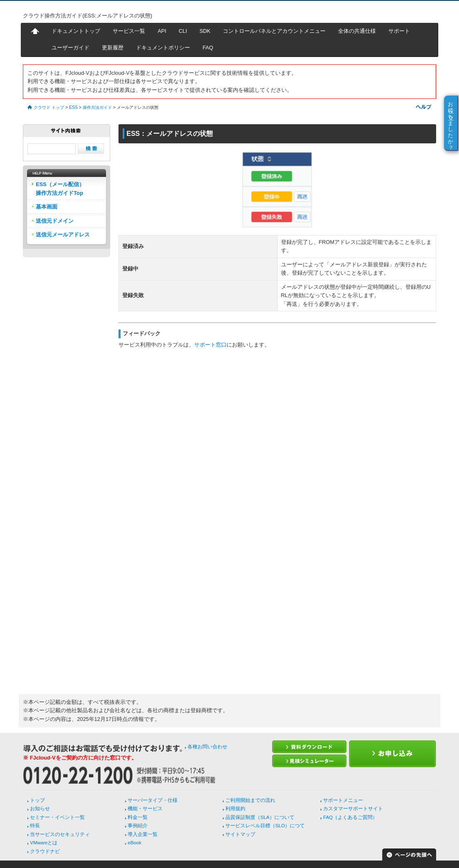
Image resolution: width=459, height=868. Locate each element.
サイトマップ (240, 834)
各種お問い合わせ (207, 747)
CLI (183, 31)
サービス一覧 (129, 31)
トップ (37, 800)
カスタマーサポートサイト (353, 809)
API (162, 31)
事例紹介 (138, 826)
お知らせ (40, 809)
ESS (73, 107)
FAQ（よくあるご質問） (350, 817)
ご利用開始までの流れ (250, 800)
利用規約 (235, 809)
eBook (134, 843)
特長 (35, 826)
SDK (205, 31)
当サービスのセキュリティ (60, 834)
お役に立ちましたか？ (451, 123)
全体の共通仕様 (357, 31)
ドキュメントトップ (76, 31)
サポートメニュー (343, 800)
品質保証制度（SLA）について (260, 817)
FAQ (208, 48)
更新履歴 (113, 48)
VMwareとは (44, 843)
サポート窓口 (210, 345)
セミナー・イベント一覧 (57, 817)
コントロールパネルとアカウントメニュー (274, 31)
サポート (399, 31)
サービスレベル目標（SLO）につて (265, 826)
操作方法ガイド (97, 107)
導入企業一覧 (143, 834)
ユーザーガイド (70, 48)
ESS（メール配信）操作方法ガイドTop (60, 188)
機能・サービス (145, 809)
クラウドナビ (45, 851)
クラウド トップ (49, 107)
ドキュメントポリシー (163, 48)
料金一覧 (138, 817)
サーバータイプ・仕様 (153, 800)
